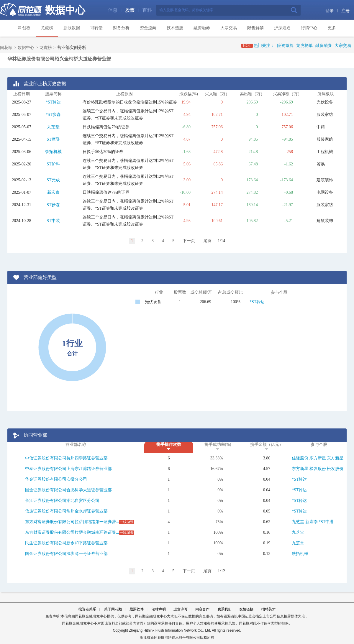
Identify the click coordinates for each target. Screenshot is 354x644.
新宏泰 (53, 192)
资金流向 (148, 28)
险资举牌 (285, 46)
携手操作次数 (169, 445)
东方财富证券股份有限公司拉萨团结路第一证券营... (72, 522)
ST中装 (53, 221)
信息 (113, 10)
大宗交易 (229, 28)
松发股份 (318, 469)
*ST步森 (53, 115)
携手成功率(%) (218, 445)
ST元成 (53, 180)
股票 (130, 10)
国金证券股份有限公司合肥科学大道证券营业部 (68, 490)
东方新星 (318, 458)
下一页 (189, 241)
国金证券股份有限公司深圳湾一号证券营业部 (66, 554)
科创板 (24, 28)
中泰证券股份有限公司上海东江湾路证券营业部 (68, 469)
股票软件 (137, 609)
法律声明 (159, 609)
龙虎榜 (47, 28)
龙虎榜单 (304, 46)
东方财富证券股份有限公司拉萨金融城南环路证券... (72, 532)
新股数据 (72, 28)
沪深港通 (282, 28)
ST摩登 (53, 139)
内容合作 (202, 609)
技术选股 (175, 28)
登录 (330, 11)
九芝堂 (53, 127)
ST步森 (53, 205)
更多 (332, 28)
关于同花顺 (113, 609)
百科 (147, 10)
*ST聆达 (53, 102)
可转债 (96, 28)
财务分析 (121, 28)
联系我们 (224, 609)
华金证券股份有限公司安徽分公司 (56, 479)
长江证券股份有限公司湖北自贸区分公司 (62, 501)
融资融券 (202, 28)
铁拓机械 (53, 152)
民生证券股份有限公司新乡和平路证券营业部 (66, 543)
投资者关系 (87, 609)
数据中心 (65, 10)
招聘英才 (268, 609)
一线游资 (127, 522)
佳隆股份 (300, 458)
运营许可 (181, 609)
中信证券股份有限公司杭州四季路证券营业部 (66, 458)
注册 (345, 11)
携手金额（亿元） (267, 445)
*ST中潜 (326, 522)
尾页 (207, 241)
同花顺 (6, 48)
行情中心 (309, 28)
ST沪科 (53, 164)
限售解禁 (255, 28)
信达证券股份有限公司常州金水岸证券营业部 (66, 511)
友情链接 (246, 609)
